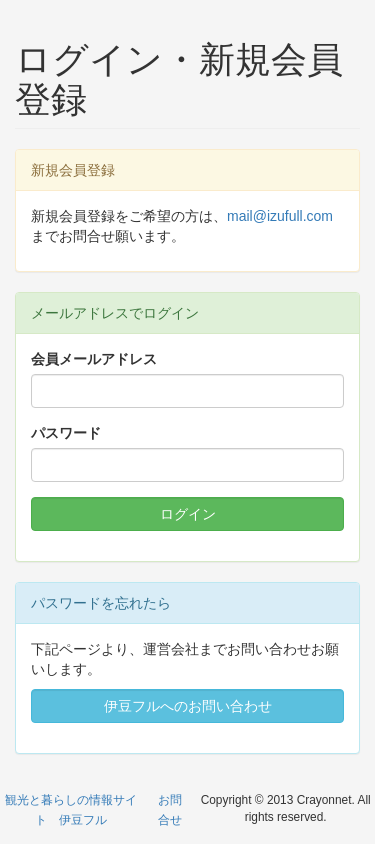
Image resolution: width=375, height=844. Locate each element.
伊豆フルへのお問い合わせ (188, 706)
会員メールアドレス (94, 359)
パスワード (66, 433)
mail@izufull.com (280, 216)
